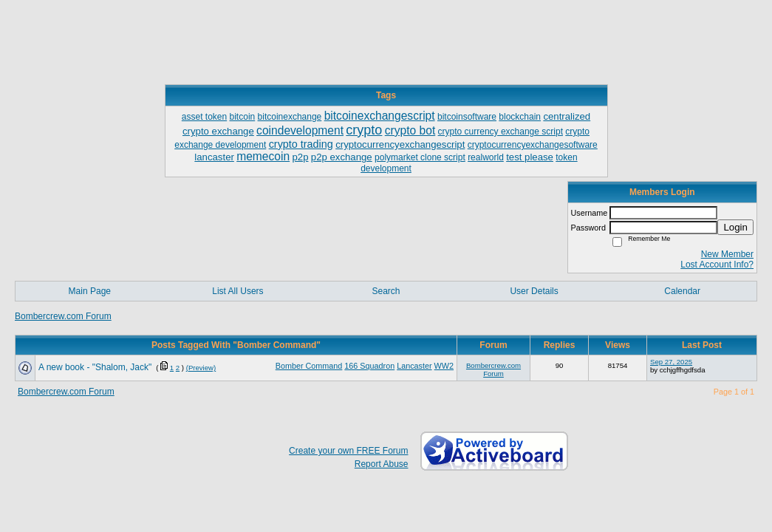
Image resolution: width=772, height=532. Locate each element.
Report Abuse (382, 464)
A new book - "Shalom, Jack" (95, 367)
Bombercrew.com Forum (63, 316)
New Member (727, 254)
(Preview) (201, 368)
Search (386, 291)
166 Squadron (369, 366)
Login (735, 227)
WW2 (444, 366)
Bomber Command (309, 366)
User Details (534, 291)
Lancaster (414, 366)
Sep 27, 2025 (671, 362)
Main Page (90, 291)
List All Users (238, 291)
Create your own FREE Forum (348, 451)
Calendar (682, 291)
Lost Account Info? (717, 265)
